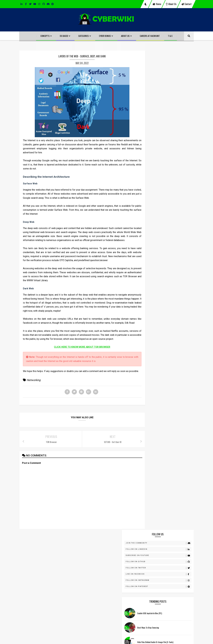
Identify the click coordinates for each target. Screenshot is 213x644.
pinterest (176, 566)
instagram (136, 566)
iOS (148, 278)
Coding (149, 242)
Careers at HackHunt (150, 36)
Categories (84, 36)
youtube (115, 566)
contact (186, 4)
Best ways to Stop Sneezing (168, 149)
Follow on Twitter (168, 89)
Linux (149, 290)
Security (150, 325)
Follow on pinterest (168, 108)
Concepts (45, 36)
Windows (150, 355)
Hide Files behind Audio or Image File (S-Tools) (174, 607)
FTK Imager (151, 254)
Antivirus (150, 225)
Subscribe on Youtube (168, 77)
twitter (95, 566)
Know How (151, 284)
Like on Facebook (168, 95)
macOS (150, 296)
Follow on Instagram (168, 102)
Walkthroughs (153, 349)
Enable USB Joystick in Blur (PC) (169, 135)
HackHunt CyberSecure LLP (115, 640)
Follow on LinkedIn (168, 71)
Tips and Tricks (153, 331)
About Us (125, 36)
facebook (55, 566)
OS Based (64, 36)
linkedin (35, 566)
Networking (34, 400)
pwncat (150, 319)
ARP (148, 231)
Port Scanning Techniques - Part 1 (170, 192)
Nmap (149, 308)
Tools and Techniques (156, 337)
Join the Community (168, 64)
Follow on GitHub (168, 83)
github (156, 566)
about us (171, 4)
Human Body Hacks (155, 272)
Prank (149, 313)
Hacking (150, 266)
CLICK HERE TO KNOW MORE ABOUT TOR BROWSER (78, 363)
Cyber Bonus (105, 36)
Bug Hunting (152, 237)
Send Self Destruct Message (168, 178)
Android (150, 219)
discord (75, 566)
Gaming (150, 260)
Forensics (151, 248)
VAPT (149, 343)
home (157, 4)
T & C (170, 36)
